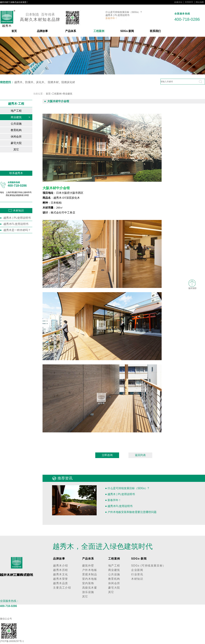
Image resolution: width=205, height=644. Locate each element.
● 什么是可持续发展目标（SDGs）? (127, 488)
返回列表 (140, 455)
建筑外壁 (88, 566)
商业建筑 (20, 117)
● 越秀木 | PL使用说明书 (120, 494)
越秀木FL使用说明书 (16, 224)
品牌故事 (42, 31)
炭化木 (40, 82)
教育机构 (20, 130)
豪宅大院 (20, 143)
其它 (22, 149)
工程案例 (99, 31)
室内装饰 (88, 583)
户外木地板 (90, 570)
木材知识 (137, 579)
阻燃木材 (53, 82)
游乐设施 (88, 592)
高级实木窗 (90, 588)
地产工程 (20, 111)
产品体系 (71, 31)
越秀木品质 (61, 583)
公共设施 (20, 124)
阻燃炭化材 (68, 82)
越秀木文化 (61, 574)
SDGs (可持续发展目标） (148, 566)
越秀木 (18, 82)
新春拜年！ (111, 18)
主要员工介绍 (62, 588)
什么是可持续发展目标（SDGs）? (124, 12)
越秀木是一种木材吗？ (17, 230)
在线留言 (189, 2)
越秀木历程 (61, 570)
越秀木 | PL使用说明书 (117, 15)
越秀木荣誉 (61, 579)
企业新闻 (137, 570)
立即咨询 (107, 455)
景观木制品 (90, 574)
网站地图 (200, 2)
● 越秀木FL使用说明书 (119, 506)
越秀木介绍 (61, 566)
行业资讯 (137, 574)
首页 (14, 31)
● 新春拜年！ (113, 500)
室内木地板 (90, 579)
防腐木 (29, 82)
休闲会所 (20, 137)
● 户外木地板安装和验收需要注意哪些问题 (131, 512)
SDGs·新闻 (127, 31)
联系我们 (155, 31)
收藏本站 (178, 2)
